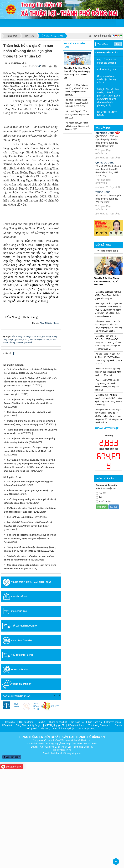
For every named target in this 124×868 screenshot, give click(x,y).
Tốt (99, 497)
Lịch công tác (19, 711)
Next (59, 794)
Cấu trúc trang (26, 821)
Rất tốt (101, 493)
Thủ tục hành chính (22, 754)
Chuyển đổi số (19, 696)
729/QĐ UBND (103, 192)
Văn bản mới (103, 128)
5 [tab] (116, 233)
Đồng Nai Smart (76, 824)
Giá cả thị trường (87, 828)
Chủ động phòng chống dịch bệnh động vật (29, 511)
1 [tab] (97, 233)
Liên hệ (41, 821)
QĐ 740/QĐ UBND (105, 133)
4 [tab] (111, 233)
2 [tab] (101, 233)
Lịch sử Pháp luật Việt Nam (21, 616)
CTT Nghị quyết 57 (55, 824)
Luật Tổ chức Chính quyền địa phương (107, 61)
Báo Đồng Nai (95, 821)
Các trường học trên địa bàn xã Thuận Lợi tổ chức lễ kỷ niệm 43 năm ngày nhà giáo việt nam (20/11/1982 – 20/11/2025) (30, 481)
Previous (55, 794)
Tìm (118, 44)
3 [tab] (106, 233)
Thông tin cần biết (21, 783)
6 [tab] (121, 233)
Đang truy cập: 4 (12, 856)
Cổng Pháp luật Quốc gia (28, 824)
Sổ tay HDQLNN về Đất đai (107, 114)
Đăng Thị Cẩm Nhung (49, 422)
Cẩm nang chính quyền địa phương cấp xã (106, 79)
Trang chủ (10, 821)
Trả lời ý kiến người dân (24, 725)
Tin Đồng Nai (78, 821)
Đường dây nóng (20, 769)
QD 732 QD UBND (105, 163)
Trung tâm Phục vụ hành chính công (31, 681)
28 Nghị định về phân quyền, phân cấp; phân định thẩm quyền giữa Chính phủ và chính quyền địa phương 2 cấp (108, 97)
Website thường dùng (109, 251)
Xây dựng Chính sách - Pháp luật (57, 828)
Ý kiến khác (103, 501)
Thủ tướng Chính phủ (99, 824)
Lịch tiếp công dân (21, 740)
